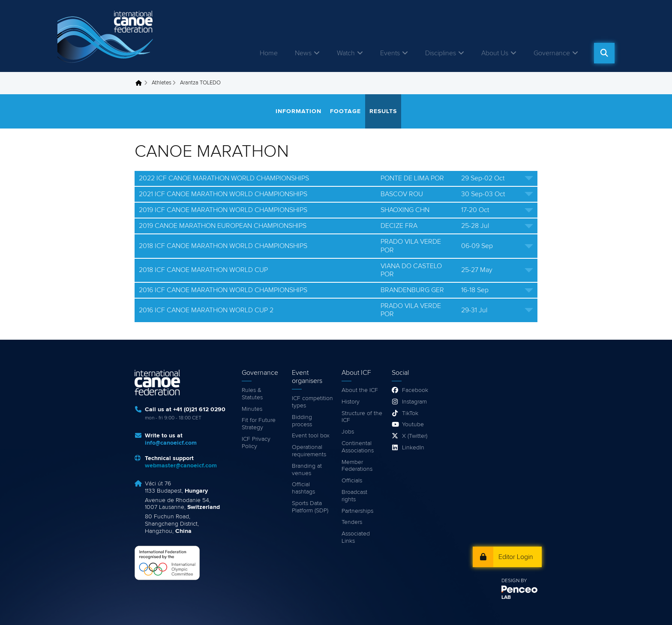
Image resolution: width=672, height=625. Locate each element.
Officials (352, 481)
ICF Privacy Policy (256, 443)
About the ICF (360, 390)
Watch (346, 53)
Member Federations (357, 466)
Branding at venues (307, 470)
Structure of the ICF (362, 417)
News (303, 53)
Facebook (415, 390)
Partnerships (357, 511)
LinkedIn (413, 448)
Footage (345, 111)
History (351, 402)
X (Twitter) (415, 436)
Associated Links (356, 537)
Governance (552, 53)
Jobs (348, 432)
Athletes (162, 83)
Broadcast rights (354, 496)
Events (390, 53)
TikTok (410, 413)
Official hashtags (303, 488)
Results (383, 111)
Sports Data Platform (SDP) (310, 507)
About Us (495, 53)
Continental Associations (358, 447)
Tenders (352, 522)
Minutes (252, 409)
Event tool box (311, 436)
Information (298, 111)
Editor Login (516, 557)
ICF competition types (312, 402)
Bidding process (302, 421)
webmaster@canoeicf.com (181, 466)
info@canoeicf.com (171, 443)
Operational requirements (309, 451)
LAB (506, 598)
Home (269, 53)
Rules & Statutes (252, 394)
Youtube (413, 425)
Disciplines (441, 53)
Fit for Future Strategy (259, 424)
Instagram (414, 402)
